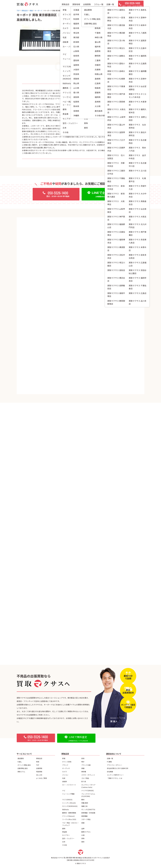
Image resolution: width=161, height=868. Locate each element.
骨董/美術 (85, 803)
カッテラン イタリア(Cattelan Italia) (88, 786)
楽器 (83, 768)
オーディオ (66, 768)
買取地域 (76, 4)
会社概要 (110, 772)
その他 (65, 845)
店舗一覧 (110, 4)
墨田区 (107, 53)
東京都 (100, 53)
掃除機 (84, 772)
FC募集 (109, 762)
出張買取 (87, 4)
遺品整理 (21, 758)
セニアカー (66, 835)
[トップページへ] (27, 4)
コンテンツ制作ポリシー (115, 775)
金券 (83, 828)
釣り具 (84, 781)
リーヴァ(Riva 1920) (69, 819)
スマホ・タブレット (88, 775)
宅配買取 (39, 772)
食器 (83, 823)
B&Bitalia (66, 809)
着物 (64, 828)
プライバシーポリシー (115, 765)
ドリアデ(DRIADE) (88, 790)
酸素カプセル (86, 832)
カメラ (65, 772)
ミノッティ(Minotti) (69, 803)
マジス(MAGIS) (67, 800)
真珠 (83, 838)
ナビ (64, 790)
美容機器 (84, 816)
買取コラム (21, 772)
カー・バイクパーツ (69, 785)
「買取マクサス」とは (115, 778)
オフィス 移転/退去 (24, 765)
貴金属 (65, 832)
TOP (38, 765)
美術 (83, 842)
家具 (83, 758)
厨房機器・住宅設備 (88, 813)
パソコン (65, 775)
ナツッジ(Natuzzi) (68, 816)
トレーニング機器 (68, 794)
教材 (83, 800)
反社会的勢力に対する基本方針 (118, 768)
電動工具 (84, 806)
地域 (38, 762)
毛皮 (64, 778)
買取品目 (65, 4)
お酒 (83, 835)
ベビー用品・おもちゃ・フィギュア (71, 824)
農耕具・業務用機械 (69, 813)
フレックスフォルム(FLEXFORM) (88, 795)
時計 (83, 762)
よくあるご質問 (41, 778)
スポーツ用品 (86, 819)
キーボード (102, 42)
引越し (20, 762)
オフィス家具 (67, 762)
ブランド (65, 765)
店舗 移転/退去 (23, 768)
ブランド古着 (86, 765)
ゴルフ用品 (85, 778)
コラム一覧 (99, 4)
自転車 (65, 781)
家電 (64, 758)
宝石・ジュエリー (68, 838)
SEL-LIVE (39, 775)
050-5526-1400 (71, 858)
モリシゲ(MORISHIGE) (70, 806)
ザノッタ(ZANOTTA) (88, 809)
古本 (64, 842)
